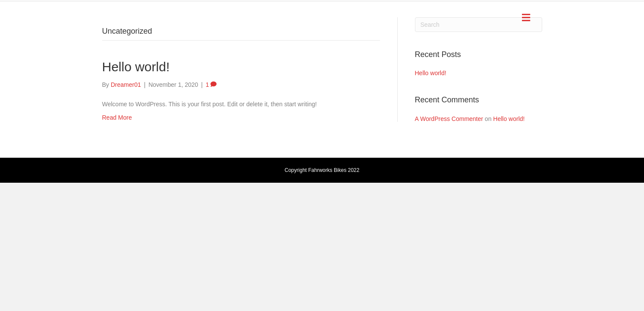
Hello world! (136, 67)
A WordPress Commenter (449, 119)
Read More (117, 117)
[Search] (479, 25)
